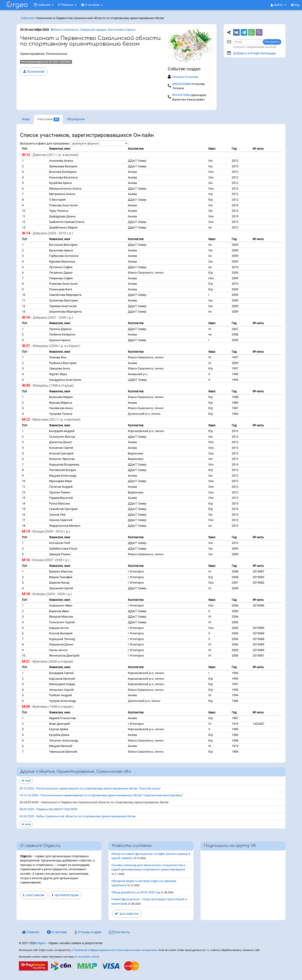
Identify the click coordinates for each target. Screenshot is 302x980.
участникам (34, 895)
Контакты (119, 932)
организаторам (65, 895)
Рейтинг (67, 5)
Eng (295, 5)
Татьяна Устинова (185, 77)
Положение (34, 72)
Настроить (272, 42)
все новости (127, 914)
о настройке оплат (87, 957)
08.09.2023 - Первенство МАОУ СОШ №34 (48, 809)
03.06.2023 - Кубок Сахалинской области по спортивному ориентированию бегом (78, 816)
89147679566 (181, 95)
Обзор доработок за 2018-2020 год (136, 892)
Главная (30, 932)
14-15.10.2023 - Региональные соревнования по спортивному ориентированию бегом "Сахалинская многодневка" (101, 795)
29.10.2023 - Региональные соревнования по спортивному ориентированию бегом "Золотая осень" (90, 788)
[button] (278, 5)
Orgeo (41, 943)
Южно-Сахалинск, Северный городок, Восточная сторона (93, 30)
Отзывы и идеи (88, 932)
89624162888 (181, 84)
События (44, 5)
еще (26, 780)
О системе (92, 5)
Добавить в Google (255, 53)
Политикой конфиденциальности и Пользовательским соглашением (115, 950)
